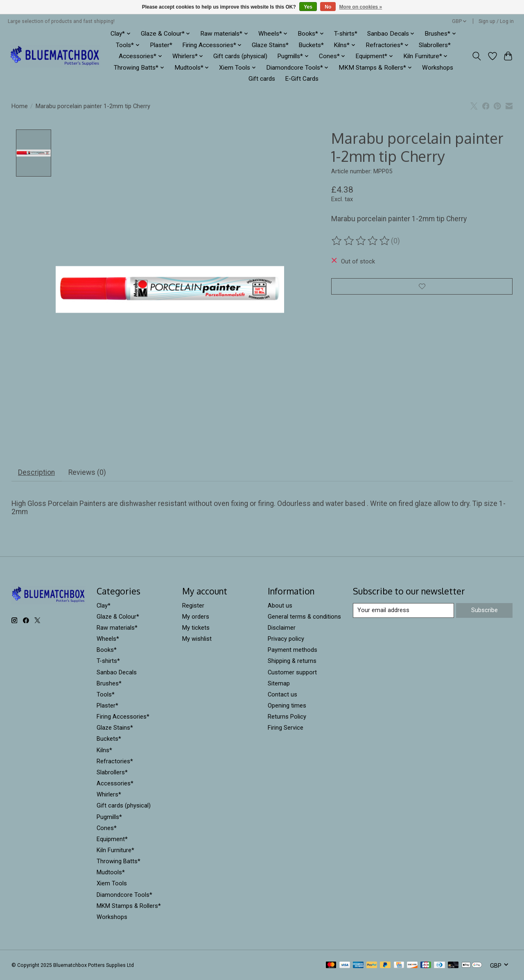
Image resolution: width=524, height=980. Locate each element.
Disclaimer (282, 628)
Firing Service (286, 728)
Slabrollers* (435, 45)
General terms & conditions (304, 617)
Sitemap (279, 683)
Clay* (104, 606)
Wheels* (108, 639)
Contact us (282, 694)
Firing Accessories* (123, 717)
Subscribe (484, 610)
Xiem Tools (112, 884)
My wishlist (197, 639)
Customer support (292, 672)
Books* (107, 650)
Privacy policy (286, 639)
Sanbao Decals (117, 672)
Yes (308, 7)
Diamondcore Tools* (124, 895)
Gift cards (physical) (240, 56)
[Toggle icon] (476, 56)
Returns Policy (287, 717)
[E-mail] (403, 610)
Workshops (438, 68)
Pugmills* (109, 817)
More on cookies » (361, 7)
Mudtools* (111, 873)
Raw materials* (117, 628)
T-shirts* (346, 34)
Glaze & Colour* (118, 617)
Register (193, 606)
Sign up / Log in (496, 21)
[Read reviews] (361, 241)
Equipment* (112, 839)
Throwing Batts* (119, 862)
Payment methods (292, 650)
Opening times (287, 706)
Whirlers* (109, 795)
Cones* (107, 828)
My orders (196, 617)
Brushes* (109, 683)
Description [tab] (36, 472)
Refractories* (115, 761)
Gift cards (262, 79)
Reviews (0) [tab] (87, 472)
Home (20, 106)
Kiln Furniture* (115, 850)
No (328, 7)
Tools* (106, 694)
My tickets (196, 628)
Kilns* (104, 750)
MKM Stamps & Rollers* (129, 906)
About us (280, 606)
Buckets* (311, 45)
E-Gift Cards (302, 79)
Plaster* (161, 45)
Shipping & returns (292, 661)
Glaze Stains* (270, 45)
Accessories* (115, 783)
